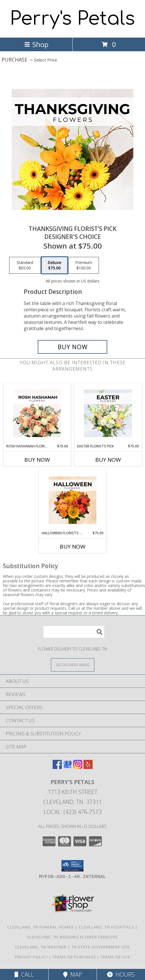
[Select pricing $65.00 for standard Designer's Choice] (25, 265)
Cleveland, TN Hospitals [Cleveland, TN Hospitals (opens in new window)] (106, 927)
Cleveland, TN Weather (41, 947)
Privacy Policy (31, 957)
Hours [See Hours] (121, 974)
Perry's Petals (72, 19)
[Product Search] (74, 632)
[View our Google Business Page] (67, 767)
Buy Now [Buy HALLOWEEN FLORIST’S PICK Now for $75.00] (73, 547)
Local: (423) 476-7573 (73, 812)
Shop (36, 44)
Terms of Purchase (74, 957)
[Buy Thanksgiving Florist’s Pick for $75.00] (73, 347)
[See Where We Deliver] (73, 665)
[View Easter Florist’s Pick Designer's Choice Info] (108, 414)
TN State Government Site (101, 947)
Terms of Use (116, 957)
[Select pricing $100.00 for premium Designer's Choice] (84, 265)
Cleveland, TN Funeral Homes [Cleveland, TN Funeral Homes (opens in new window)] (40, 927)
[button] (72, 866)
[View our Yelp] (88, 767)
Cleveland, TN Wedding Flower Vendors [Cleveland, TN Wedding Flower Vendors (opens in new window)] (73, 937)
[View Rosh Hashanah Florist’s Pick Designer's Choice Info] (37, 414)
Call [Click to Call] (24, 974)
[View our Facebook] (57, 767)
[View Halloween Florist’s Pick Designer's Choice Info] (72, 500)
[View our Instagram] (78, 767)
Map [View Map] (73, 974)
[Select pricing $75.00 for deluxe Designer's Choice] (54, 265)
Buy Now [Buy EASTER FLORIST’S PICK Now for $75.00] (108, 460)
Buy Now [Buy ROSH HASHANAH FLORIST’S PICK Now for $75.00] (37, 460)
